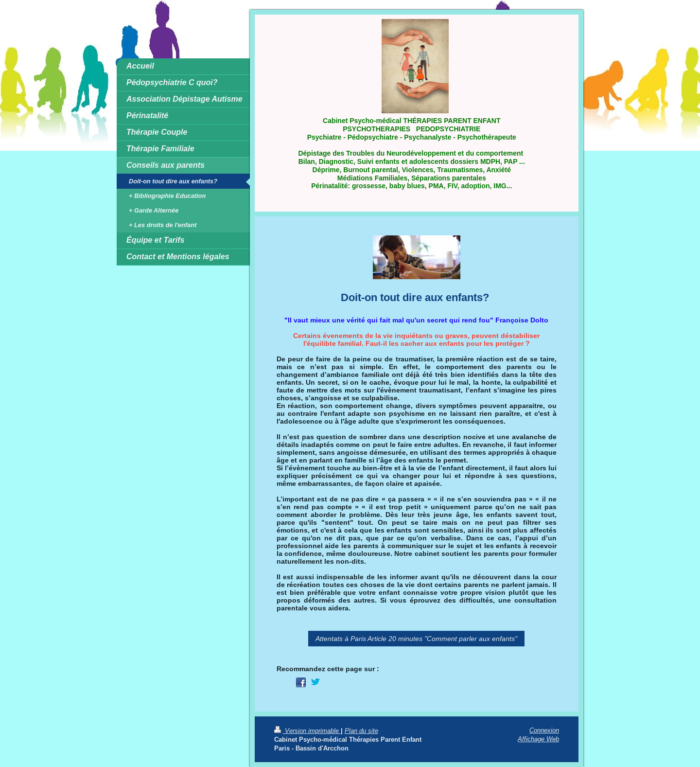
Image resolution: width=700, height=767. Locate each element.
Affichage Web (538, 739)
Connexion (544, 730)
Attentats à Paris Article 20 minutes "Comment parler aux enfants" (416, 639)
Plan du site (361, 731)
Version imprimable (307, 731)
